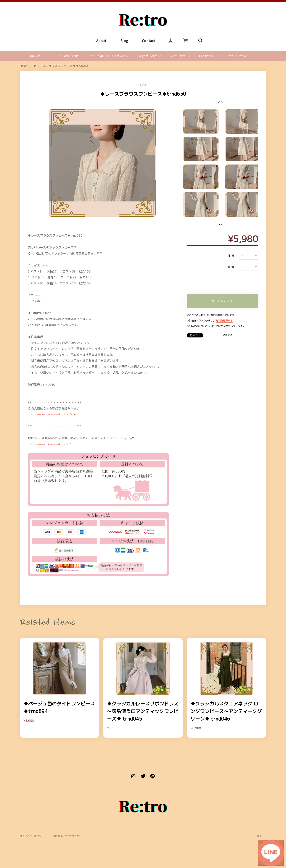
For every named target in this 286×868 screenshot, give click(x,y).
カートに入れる (222, 301)
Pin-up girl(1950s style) (108, 56)
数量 (231, 267)
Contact (149, 40)
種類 (231, 256)
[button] (220, 102)
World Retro (237, 56)
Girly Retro (178, 56)
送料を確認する (224, 321)
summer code (69, 56)
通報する (228, 335)
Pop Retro (206, 56)
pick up (35, 56)
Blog (124, 40)
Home (24, 66)
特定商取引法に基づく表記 (67, 836)
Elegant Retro (147, 56)
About (102, 40)
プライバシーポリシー (32, 836)
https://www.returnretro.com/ (49, 444)
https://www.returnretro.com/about (53, 414)
